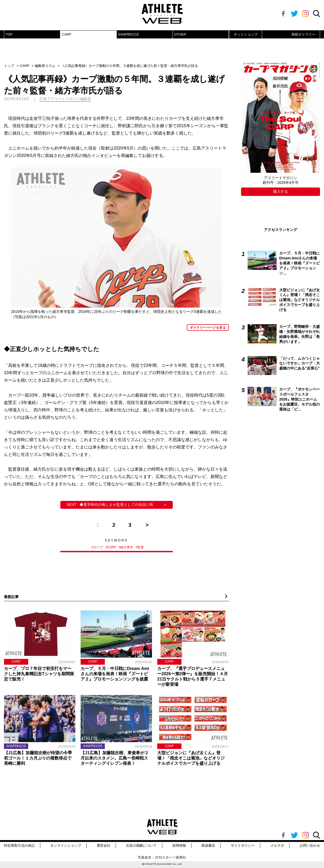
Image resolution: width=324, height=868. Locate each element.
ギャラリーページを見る (208, 328)
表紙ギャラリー (303, 34)
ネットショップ (246, 34)
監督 (141, 547)
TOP (9, 34)
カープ (98, 547)
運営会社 (104, 845)
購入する (281, 191)
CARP (66, 34)
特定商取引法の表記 (19, 845)
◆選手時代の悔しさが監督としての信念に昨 (116, 505)
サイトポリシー (243, 845)
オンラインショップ (66, 845)
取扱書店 (208, 845)
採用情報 (179, 845)
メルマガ (277, 845)
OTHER (180, 34)
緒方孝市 (127, 547)
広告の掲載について (141, 845)
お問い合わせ (310, 845)
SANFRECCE (129, 34)
